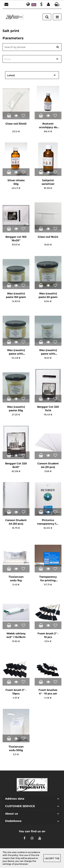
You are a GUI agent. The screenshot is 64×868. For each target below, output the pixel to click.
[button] (57, 4)
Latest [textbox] (11, 75)
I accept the (52, 858)
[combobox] (32, 59)
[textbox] (29, 59)
